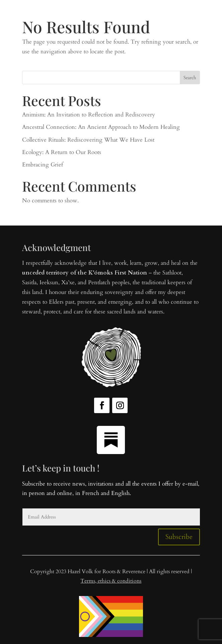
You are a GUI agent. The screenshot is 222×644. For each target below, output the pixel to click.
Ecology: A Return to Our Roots (62, 152)
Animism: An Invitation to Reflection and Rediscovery (89, 115)
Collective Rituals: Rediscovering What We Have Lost (88, 140)
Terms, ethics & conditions (111, 581)
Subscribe (179, 537)
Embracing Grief (43, 165)
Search (190, 78)
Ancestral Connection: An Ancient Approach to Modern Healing (101, 127)
